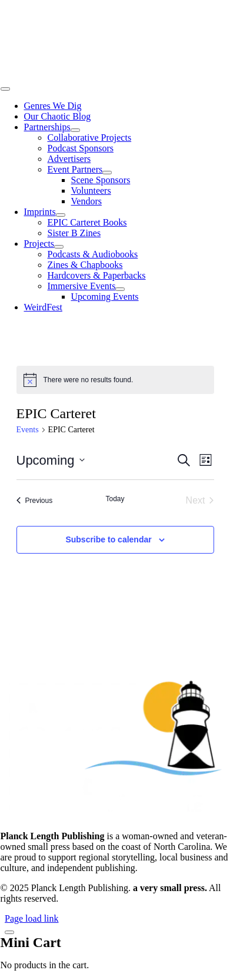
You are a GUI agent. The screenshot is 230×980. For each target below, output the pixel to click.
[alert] (115, 380)
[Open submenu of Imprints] (61, 215)
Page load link (32, 918)
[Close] (9, 932)
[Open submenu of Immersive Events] (120, 289)
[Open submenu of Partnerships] (75, 130)
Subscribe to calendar (108, 539)
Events (28, 430)
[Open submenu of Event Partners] (107, 173)
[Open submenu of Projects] (59, 247)
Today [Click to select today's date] (115, 499)
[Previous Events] (35, 501)
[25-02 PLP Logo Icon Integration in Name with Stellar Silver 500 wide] (115, 75)
